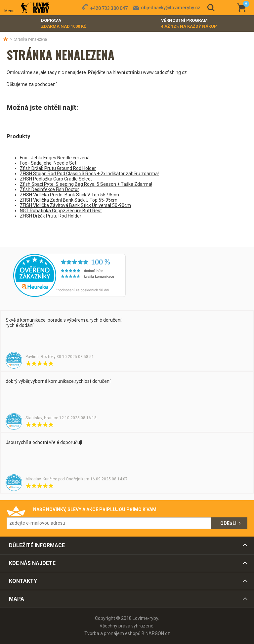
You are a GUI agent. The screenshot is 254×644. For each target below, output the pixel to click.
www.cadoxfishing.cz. (165, 72)
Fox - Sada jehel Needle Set (48, 163)
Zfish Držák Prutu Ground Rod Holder (58, 168)
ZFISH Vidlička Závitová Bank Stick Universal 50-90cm (75, 205)
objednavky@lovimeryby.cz (171, 8)
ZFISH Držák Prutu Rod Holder (51, 216)
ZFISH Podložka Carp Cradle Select (56, 179)
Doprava (64, 24)
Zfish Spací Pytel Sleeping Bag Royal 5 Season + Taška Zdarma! (86, 184)
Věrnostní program (189, 24)
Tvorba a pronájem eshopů (112, 633)
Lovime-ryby (35, 8)
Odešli (228, 523)
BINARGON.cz (156, 633)
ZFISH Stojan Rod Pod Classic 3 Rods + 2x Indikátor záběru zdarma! (89, 174)
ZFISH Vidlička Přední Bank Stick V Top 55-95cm (69, 195)
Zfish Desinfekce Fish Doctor (49, 189)
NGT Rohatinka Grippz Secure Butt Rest (61, 211)
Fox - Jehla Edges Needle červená (55, 158)
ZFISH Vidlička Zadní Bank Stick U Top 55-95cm (69, 200)
